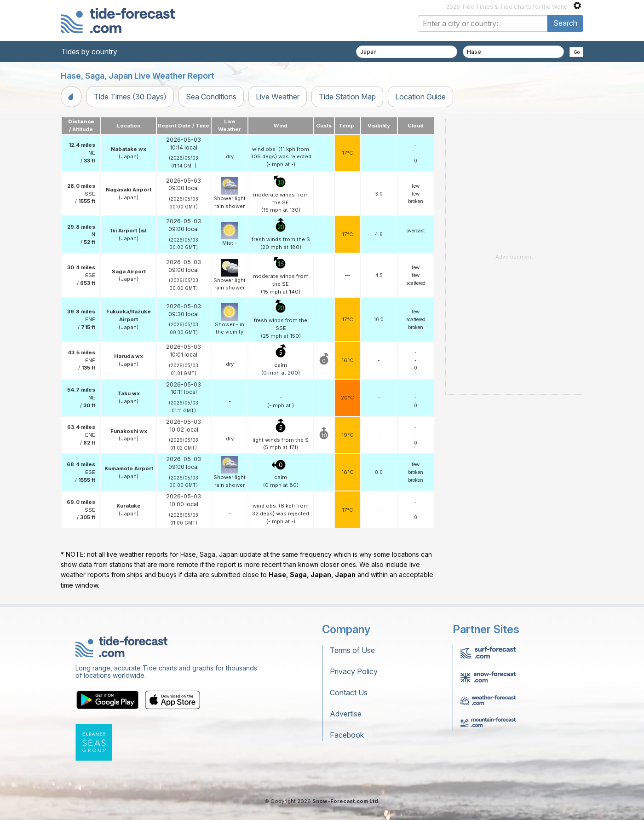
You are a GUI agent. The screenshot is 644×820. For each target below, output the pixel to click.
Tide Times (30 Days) (130, 97)
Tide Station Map (347, 97)
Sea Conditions (211, 97)
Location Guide (420, 97)
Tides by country (89, 52)
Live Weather (278, 97)
